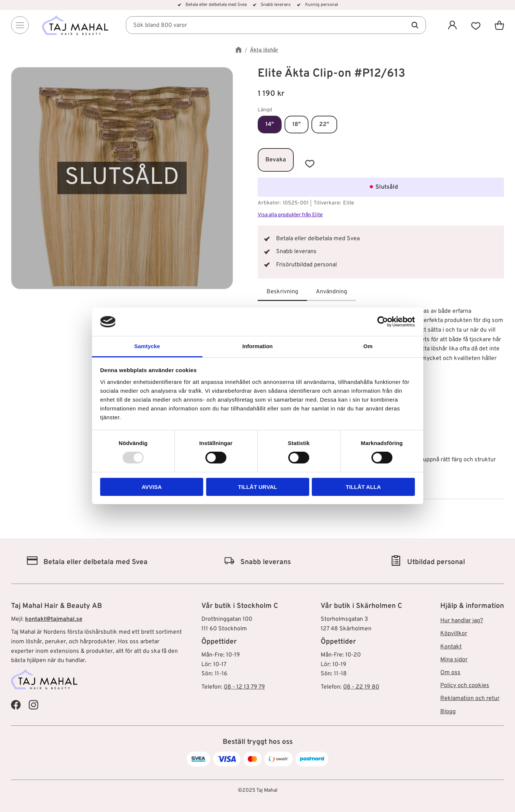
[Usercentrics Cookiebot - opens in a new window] (383, 322)
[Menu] (20, 25)
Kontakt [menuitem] (451, 647)
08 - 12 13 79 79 (244, 687)
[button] (476, 25)
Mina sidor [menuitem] (454, 660)
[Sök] (415, 25)
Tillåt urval (257, 487)
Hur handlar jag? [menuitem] (462, 621)
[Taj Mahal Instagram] (33, 705)
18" (297, 125)
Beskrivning (282, 292)
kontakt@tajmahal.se (54, 619)
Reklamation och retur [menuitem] (470, 699)
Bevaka (276, 160)
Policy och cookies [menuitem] (465, 686)
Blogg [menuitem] (448, 712)
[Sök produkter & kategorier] (276, 25)
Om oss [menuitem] (450, 673)
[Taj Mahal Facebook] (16, 705)
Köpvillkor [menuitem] (454, 634)
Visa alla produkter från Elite (290, 215)
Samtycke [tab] (147, 346)
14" (270, 125)
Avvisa (152, 487)
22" (324, 125)
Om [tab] (368, 346)
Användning (331, 292)
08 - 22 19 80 (361, 687)
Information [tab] (257, 346)
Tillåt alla (363, 487)
